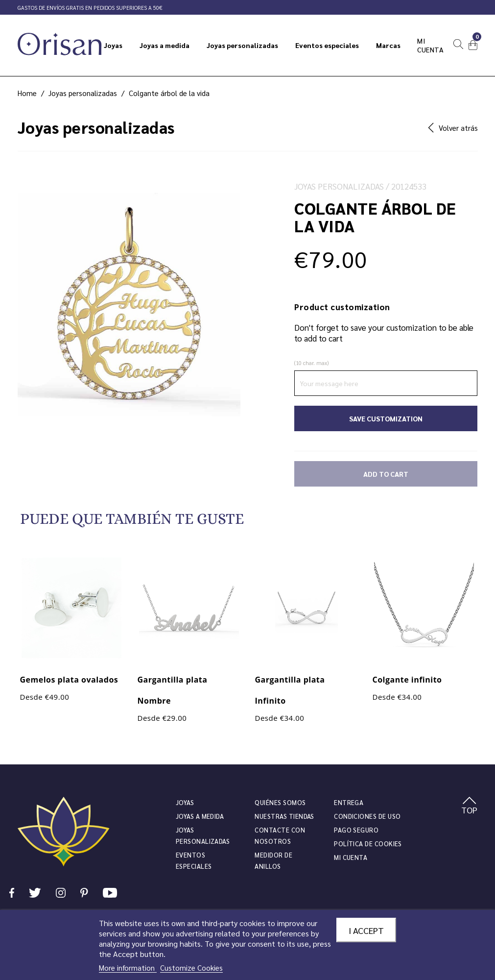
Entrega (349, 802)
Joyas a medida (200, 816)
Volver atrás (453, 128)
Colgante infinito (407, 680)
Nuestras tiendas (284, 816)
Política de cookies (368, 844)
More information (128, 968)
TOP (469, 806)
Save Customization (386, 418)
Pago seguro (356, 830)
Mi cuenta (351, 857)
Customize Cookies (191, 968)
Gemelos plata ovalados (69, 680)
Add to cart (386, 474)
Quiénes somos (280, 802)
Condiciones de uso (367, 816)
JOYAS (185, 802)
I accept (366, 930)
